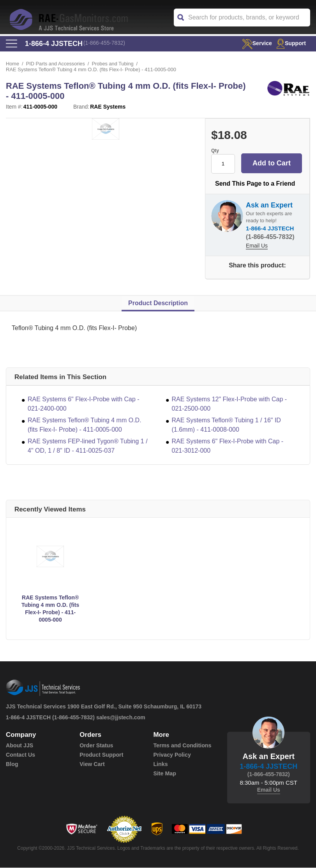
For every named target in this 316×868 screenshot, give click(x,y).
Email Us (257, 246)
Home (13, 64)
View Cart (92, 764)
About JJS (19, 746)
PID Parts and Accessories (56, 64)
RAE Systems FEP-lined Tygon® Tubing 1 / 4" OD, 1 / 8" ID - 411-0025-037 (88, 446)
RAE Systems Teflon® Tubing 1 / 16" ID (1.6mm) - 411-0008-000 (226, 425)
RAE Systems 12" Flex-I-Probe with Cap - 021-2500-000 (229, 404)
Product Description (158, 303)
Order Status (96, 746)
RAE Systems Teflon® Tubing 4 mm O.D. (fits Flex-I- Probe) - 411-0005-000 (85, 425)
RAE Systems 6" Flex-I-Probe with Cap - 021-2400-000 (84, 404)
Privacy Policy (172, 755)
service (255, 43)
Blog (12, 764)
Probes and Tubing (114, 64)
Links (160, 764)
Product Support (101, 755)
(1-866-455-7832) (105, 44)
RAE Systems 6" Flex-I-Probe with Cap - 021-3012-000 (228, 446)
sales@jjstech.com (121, 718)
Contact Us (20, 755)
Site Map (164, 774)
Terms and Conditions (182, 746)
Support (291, 43)
